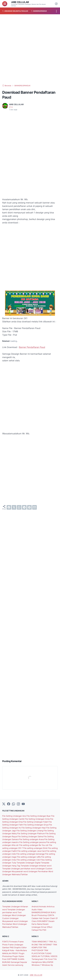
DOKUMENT (43, 921)
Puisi (5, 959)
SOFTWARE (12, 959)
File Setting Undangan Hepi (34, 828)
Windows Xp (47, 965)
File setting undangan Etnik (35, 848)
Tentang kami (38, 959)
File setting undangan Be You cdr (34, 845)
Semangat (15, 962)
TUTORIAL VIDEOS (49, 956)
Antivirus (51, 907)
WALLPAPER (48, 962)
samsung (19, 965)
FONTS (6, 942)
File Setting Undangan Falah (36, 822)
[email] (34, 507)
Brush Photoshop (40, 915)
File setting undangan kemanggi (31, 854)
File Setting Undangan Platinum (31, 833)
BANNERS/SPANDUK (41, 912)
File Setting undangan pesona (33, 842)
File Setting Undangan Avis (14, 816)
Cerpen (46, 918)
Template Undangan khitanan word (36, 866)
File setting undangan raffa (29, 857)
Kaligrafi (6, 950)
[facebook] (9, 507)
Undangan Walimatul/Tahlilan (15, 874)
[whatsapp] (19, 507)
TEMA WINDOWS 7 (40, 942)
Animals (43, 907)
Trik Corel (49, 959)
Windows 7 (37, 965)
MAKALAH (7, 953)
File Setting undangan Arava (32, 839)
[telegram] (24, 507)
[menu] (5, 4)
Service (11, 965)
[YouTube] (23, 804)
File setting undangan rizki (29, 860)
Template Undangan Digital (29, 863)
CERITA (51, 915)
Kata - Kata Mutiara (18, 950)
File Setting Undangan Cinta (37, 819)
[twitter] (14, 507)
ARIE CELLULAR (20, 2)
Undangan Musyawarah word (15, 871)
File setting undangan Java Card (32, 851)
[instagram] (18, 804)
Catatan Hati (37, 918)
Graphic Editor (20, 947)
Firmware (14, 942)
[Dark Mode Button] (56, 4)
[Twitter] (4, 804)
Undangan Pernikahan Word (41, 871)
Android (35, 907)
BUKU (53, 912)
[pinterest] (29, 507)
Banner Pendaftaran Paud (32, 347)
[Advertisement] (30, 49)
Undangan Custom (44, 869)
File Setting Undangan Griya (36, 825)
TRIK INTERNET (46, 945)
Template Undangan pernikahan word (19, 869)
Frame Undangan (16, 945)
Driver (44, 927)
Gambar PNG (8, 947)
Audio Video (37, 910)
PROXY (15, 953)
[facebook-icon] (9, 804)
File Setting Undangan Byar (39, 816)
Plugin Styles (18, 956)
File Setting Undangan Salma (30, 837)
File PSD (42, 930)
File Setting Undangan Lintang (30, 831)
